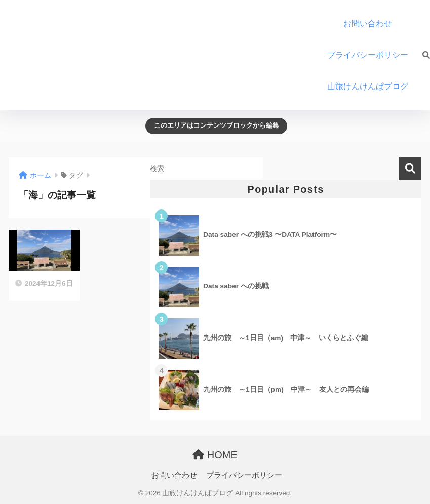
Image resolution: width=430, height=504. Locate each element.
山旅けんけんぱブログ (372, 86)
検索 (410, 169)
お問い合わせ (368, 24)
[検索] (421, 55)
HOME (215, 455)
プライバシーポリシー (368, 55)
